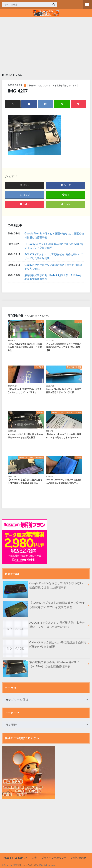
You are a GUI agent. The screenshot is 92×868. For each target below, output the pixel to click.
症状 (34, 858)
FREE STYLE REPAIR (15, 858)
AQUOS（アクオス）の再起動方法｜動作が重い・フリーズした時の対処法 (54, 256)
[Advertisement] (46, 45)
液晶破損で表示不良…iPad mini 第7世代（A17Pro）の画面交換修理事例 (53, 277)
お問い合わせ (79, 858)
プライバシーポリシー (54, 858)
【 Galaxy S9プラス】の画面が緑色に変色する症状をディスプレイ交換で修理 (54, 246)
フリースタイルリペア (27, 865)
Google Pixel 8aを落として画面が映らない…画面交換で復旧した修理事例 (54, 235)
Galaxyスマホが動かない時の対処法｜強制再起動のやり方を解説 (53, 267)
